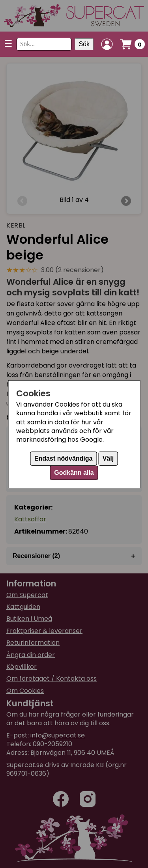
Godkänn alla (74, 473)
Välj (108, 458)
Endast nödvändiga (64, 458)
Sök (84, 44)
